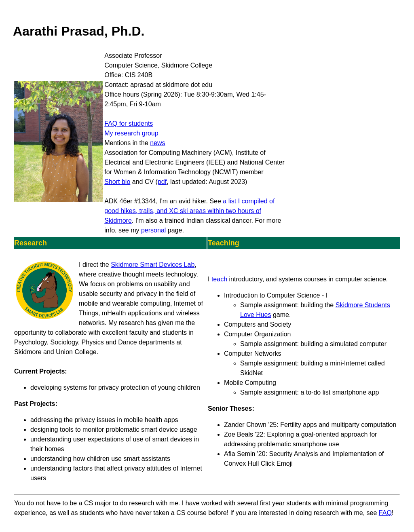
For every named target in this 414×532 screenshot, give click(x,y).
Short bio (117, 182)
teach (219, 279)
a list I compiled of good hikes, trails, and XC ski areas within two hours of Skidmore (189, 211)
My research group (131, 133)
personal (153, 230)
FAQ (385, 513)
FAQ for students (129, 123)
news (157, 143)
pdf (162, 182)
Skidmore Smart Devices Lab (153, 265)
